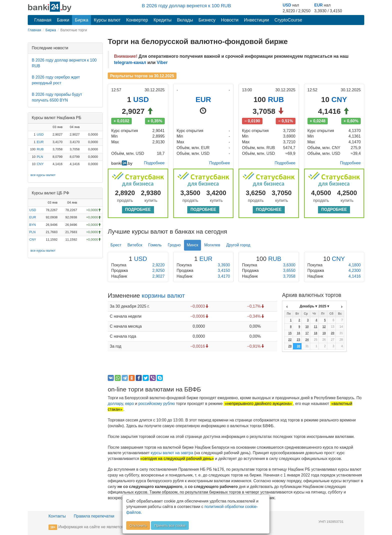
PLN (40, 157)
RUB (40, 149)
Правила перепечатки (94, 516)
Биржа (81, 20)
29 (290, 346)
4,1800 (355, 265)
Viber (162, 63)
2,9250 (159, 271)
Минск (192, 245)
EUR (318, 5)
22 (290, 340)
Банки (63, 20)
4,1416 (355, 276)
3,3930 (224, 265)
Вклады (185, 20)
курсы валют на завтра (172, 453)
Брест (116, 245)
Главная (43, 20)
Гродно (174, 245)
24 (307, 340)
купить (151, 200)
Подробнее (154, 163)
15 (290, 333)
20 (333, 333)
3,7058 (289, 276)
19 (324, 333)
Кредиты (162, 20)
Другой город (238, 245)
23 (298, 340)
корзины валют (163, 296)
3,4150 (224, 271)
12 (324, 327)
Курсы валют (107, 20)
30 (298, 346)
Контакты (57, 516)
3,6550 (289, 271)
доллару (115, 404)
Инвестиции (256, 20)
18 (316, 333)
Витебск (135, 245)
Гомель (155, 245)
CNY (40, 164)
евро (129, 404)
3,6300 (289, 265)
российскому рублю (157, 404)
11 (316, 327)
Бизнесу (207, 20)
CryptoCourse (288, 20)
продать (125, 200)
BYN (33, 225)
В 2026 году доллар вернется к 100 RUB (186, 6)
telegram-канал (130, 63)
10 (307, 327)
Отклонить (138, 525)
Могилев (212, 245)
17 (307, 333)
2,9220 (159, 265)
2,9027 (159, 276)
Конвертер (137, 20)
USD (287, 5)
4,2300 (355, 271)
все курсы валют (43, 175)
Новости (230, 20)
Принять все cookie (170, 525)
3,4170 (224, 276)
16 (298, 333)
